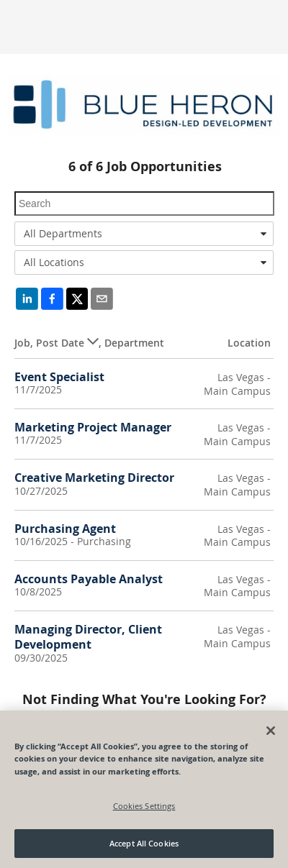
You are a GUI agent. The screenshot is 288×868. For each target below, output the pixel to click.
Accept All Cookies (144, 844)
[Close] (271, 731)
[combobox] (144, 234)
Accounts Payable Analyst (89, 579)
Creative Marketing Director (94, 478)
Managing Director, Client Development (88, 637)
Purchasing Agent (65, 529)
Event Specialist (59, 377)
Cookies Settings (144, 806)
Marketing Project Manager (93, 427)
